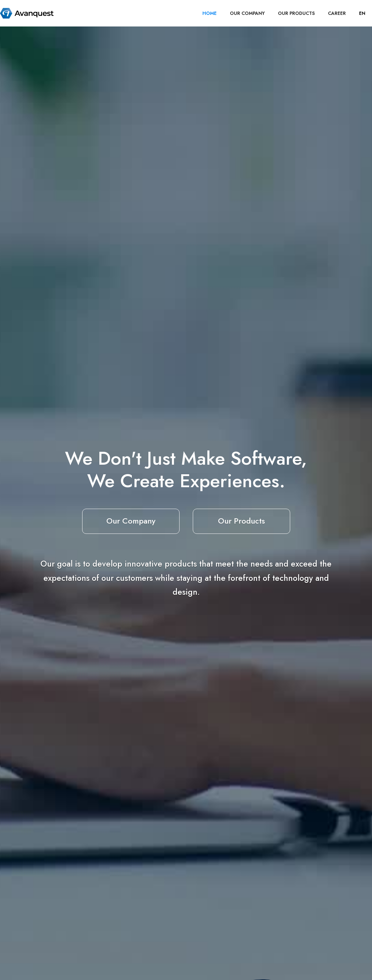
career (337, 13)
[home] (27, 13)
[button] (362, 13)
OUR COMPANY (247, 13)
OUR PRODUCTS (296, 13)
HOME (210, 13)
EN (362, 13)
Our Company (131, 521)
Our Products (241, 521)
